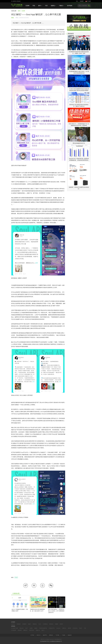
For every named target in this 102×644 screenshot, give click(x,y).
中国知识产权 (52, 628)
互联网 (27, 6)
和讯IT (81, 628)
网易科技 (35, 624)
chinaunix (58, 628)
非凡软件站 (75, 628)
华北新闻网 (14, 630)
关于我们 (32, 635)
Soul (16, 577)
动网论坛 (64, 628)
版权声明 (45, 635)
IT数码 (61, 6)
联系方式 (39, 635)
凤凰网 (56, 624)
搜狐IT (30, 624)
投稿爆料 (82, 1)
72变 (85, 628)
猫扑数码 (20, 630)
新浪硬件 (19, 624)
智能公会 (38, 630)
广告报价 (63, 635)
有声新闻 (70, 6)
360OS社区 (32, 630)
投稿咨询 (70, 635)
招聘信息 (51, 635)
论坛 (77, 1)
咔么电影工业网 (15, 628)
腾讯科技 (51, 624)
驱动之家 (22, 628)
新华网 (61, 624)
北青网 (31, 628)
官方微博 (88, 1)
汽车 (46, 6)
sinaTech (13, 624)
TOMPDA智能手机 (43, 628)
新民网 (69, 628)
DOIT (27, 628)
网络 (17, 18)
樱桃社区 (25, 630)
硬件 (40, 6)
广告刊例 (57, 635)
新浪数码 (24, 624)
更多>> (43, 630)
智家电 (53, 6)
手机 (34, 6)
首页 (19, 11)
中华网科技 (45, 624)
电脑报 (36, 628)
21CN (40, 624)
